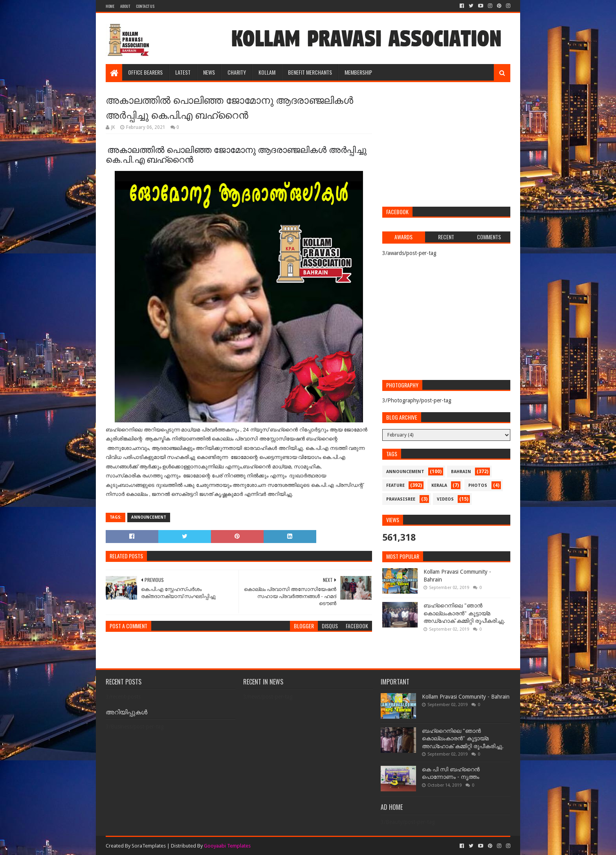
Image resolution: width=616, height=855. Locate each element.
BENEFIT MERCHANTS (310, 72)
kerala (439, 485)
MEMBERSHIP (358, 72)
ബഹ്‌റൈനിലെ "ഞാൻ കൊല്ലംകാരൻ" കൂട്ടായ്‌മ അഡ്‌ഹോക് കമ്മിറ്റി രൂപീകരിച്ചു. (464, 613)
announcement (149, 517)
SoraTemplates (149, 846)
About (125, 6)
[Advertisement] (446, 145)
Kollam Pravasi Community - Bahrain (466, 697)
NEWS (209, 72)
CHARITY (237, 72)
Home (110, 6)
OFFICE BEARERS (145, 72)
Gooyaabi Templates (227, 846)
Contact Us (145, 6)
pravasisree (401, 499)
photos (478, 485)
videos (445, 499)
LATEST (183, 72)
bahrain (461, 472)
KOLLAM (267, 72)
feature (395, 485)
